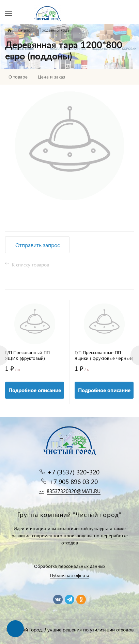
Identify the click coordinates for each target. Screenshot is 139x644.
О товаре (18, 77)
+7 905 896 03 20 (73, 481)
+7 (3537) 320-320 (73, 472)
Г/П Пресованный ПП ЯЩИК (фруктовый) (27, 355)
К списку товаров (30, 265)
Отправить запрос (37, 245)
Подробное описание (35, 390)
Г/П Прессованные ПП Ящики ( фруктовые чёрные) (104, 355)
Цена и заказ (51, 77)
